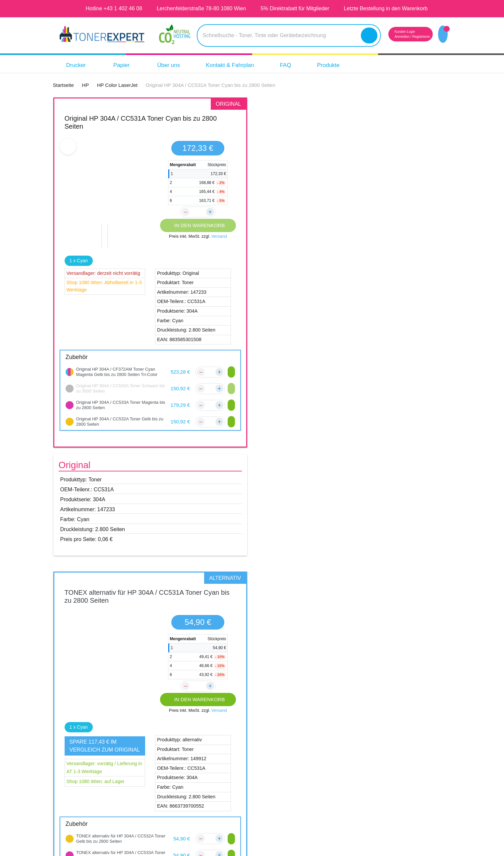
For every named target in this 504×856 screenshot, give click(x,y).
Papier (128, 65)
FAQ (299, 65)
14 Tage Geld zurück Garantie (409, 758)
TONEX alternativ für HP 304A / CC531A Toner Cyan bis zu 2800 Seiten (354, 122)
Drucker (81, 65)
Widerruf (291, 783)
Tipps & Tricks (388, 771)
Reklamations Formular (219, 783)
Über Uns (291, 733)
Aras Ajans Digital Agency (289, 848)
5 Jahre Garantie (392, 733)
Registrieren (413, 37)
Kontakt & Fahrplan (240, 65)
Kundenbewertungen (217, 746)
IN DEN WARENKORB (198, 225)
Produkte (344, 65)
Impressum (294, 746)
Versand (220, 236)
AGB (285, 758)
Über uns (174, 65)
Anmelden (390, 37)
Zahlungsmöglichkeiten (219, 771)
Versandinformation (215, 758)
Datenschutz (296, 771)
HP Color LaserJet (95, 636)
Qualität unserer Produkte (404, 746)
